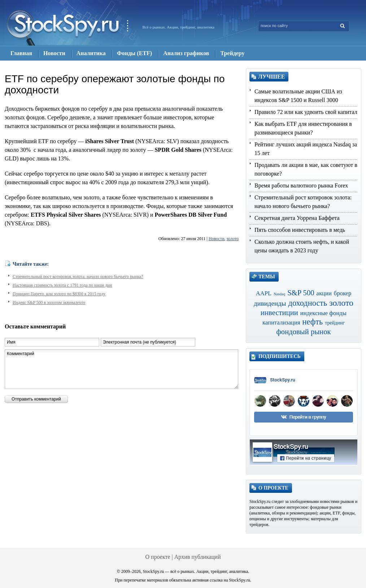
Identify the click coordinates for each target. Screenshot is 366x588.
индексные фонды (323, 313)
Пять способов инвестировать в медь (300, 230)
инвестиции (279, 313)
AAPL (264, 293)
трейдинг (335, 323)
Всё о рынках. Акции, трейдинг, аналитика (178, 27)
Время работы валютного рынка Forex (301, 185)
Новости (217, 239)
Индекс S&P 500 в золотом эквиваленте (49, 302)
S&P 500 (301, 293)
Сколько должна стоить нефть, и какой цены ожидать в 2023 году (302, 246)
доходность (308, 303)
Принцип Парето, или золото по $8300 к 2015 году (59, 294)
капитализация (281, 322)
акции (324, 293)
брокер (343, 293)
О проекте (158, 557)
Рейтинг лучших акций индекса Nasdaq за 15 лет (306, 149)
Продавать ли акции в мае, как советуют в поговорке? (306, 169)
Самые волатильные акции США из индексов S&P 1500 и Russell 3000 (298, 96)
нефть (313, 322)
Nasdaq (279, 294)
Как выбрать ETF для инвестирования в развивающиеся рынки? (303, 128)
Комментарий (121, 369)
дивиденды (270, 303)
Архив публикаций (198, 557)
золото (233, 239)
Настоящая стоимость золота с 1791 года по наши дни (62, 285)
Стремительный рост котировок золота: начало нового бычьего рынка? (78, 277)
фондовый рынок (303, 332)
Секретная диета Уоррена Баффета (297, 218)
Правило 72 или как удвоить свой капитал (306, 112)
